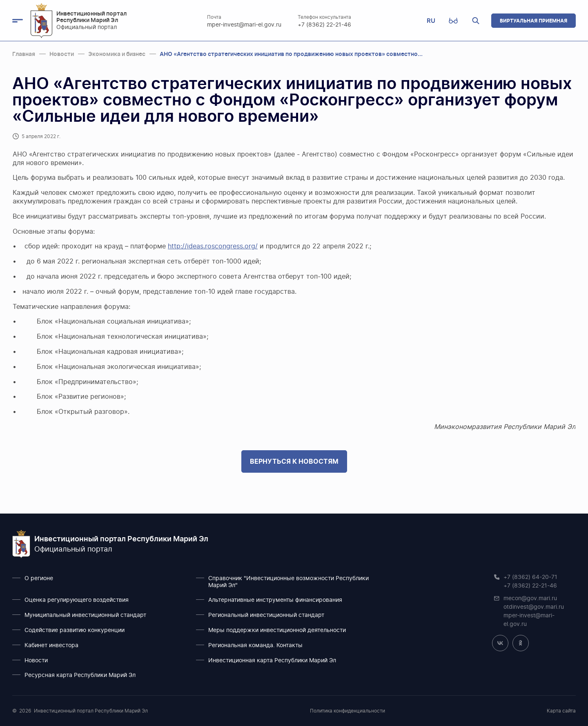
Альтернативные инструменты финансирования (275, 600)
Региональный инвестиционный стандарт (266, 615)
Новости (36, 661)
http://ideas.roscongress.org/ (213, 246)
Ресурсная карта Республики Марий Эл (80, 675)
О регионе (39, 579)
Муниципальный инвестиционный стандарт (85, 615)
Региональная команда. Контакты (255, 646)
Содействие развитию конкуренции (75, 630)
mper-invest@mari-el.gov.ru (244, 25)
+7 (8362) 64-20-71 (530, 577)
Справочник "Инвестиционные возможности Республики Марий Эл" (288, 582)
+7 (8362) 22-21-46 (324, 25)
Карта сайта (561, 711)
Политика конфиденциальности (347, 711)
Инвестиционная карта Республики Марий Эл (272, 661)
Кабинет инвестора (51, 646)
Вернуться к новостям (294, 461)
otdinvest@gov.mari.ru (534, 607)
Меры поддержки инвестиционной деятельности (277, 630)
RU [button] (431, 21)
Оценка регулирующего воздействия (77, 600)
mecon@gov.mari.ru (530, 599)
